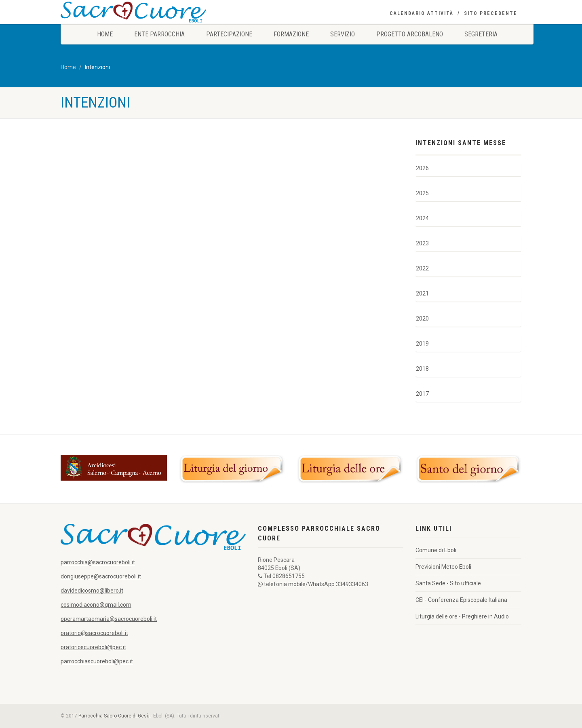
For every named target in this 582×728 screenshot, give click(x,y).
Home (105, 34)
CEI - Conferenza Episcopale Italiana (461, 600)
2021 (422, 293)
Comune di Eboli (436, 550)
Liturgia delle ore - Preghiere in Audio (462, 616)
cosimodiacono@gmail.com (96, 605)
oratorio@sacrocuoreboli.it (94, 633)
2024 (422, 218)
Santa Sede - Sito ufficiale (448, 583)
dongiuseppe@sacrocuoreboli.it (101, 576)
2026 (422, 168)
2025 (422, 193)
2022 (422, 268)
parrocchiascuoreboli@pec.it (97, 661)
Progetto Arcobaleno (410, 34)
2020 (422, 319)
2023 (422, 243)
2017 (422, 394)
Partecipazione (229, 34)
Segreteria (481, 34)
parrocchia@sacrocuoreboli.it (98, 562)
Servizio (343, 34)
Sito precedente (491, 13)
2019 (422, 344)
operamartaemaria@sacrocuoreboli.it (109, 619)
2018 (422, 369)
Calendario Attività (422, 13)
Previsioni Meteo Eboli (443, 567)
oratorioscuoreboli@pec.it (93, 647)
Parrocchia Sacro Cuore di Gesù (115, 716)
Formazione (291, 34)
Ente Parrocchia (159, 34)
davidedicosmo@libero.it (92, 591)
